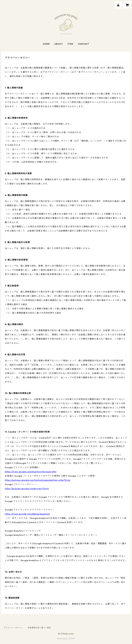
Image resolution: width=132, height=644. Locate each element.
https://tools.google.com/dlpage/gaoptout (27, 514)
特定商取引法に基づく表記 (39, 628)
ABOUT (59, 44)
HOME (46, 44)
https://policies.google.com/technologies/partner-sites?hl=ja (37, 480)
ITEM (70, 44)
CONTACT (84, 44)
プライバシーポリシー (13, 628)
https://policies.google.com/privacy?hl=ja (27, 489)
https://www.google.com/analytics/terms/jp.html (31, 472)
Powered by (66, 638)
